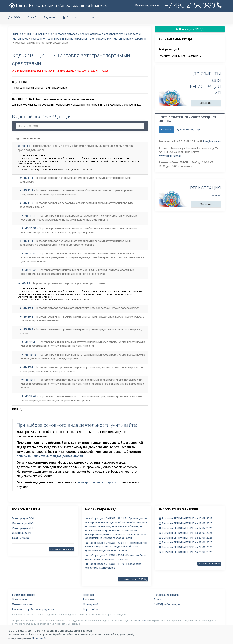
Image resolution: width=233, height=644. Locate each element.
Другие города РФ (188, 130)
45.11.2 (28, 190)
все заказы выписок (209, 564)
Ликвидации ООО (23, 523)
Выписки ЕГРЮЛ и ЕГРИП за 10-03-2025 (185, 519)
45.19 (26, 283)
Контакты (97, 18)
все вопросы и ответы (62, 549)
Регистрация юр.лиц (166, 595)
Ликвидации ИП (22, 533)
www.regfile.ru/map (170, 156)
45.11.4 (28, 241)
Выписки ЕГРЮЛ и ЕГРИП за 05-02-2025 (185, 533)
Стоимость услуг (23, 604)
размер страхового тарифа (97, 482)
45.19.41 (31, 380)
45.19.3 (28, 329)
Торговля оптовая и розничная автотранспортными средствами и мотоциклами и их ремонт (89, 39)
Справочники (73, 18)
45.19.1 (28, 308)
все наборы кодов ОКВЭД (133, 579)
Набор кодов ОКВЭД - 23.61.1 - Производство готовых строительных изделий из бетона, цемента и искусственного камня (116, 547)
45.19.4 (28, 367)
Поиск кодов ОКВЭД (190, 29)
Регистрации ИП (22, 528)
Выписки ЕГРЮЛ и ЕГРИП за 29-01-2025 (185, 538)
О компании (19, 600)
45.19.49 (31, 396)
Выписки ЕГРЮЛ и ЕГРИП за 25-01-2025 (185, 552)
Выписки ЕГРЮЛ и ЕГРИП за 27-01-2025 (185, 547)
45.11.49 (31, 270)
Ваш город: (147, 6)
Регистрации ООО (23, 519)
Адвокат (159, 600)
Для (14, 18)
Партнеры (89, 595)
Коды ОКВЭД (21, 538)
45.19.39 (31, 355)
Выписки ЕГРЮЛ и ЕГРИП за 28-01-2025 (185, 542)
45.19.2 (28, 317)
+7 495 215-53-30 (194, 5)
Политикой (39, 638)
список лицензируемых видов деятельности (50, 456)
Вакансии (89, 600)
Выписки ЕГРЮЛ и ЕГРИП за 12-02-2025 (185, 528)
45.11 (26, 146)
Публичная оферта (24, 595)
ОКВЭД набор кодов (167, 604)
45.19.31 (31, 342)
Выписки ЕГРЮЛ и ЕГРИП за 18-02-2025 (185, 523)
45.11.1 (28, 178)
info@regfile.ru (212, 142)
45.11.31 (31, 216)
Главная (18, 34)
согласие (143, 621)
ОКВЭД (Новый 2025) (39, 34)
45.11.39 (31, 228)
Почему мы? (91, 604)
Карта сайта (90, 609)
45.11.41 (31, 254)
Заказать (206, 103)
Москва (166, 130)
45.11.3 (28, 203)
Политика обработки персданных (33, 609)
